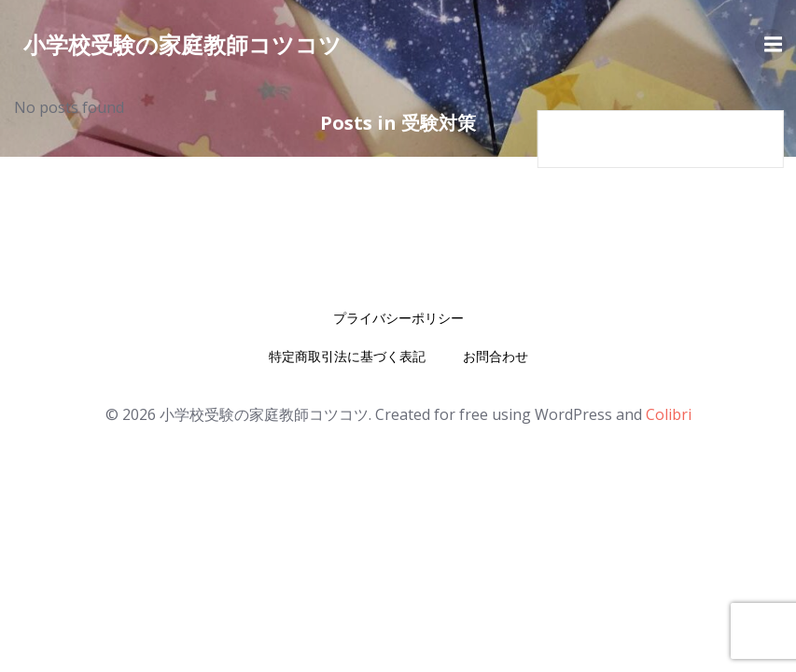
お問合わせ (496, 356)
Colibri (669, 414)
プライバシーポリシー (398, 318)
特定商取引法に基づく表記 (347, 356)
